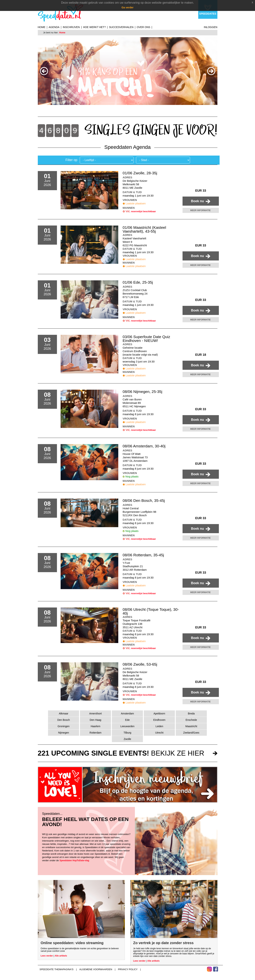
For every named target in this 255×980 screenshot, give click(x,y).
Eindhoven (159, 720)
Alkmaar (64, 714)
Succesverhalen (121, 27)
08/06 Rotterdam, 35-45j (143, 555)
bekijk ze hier (121, 753)
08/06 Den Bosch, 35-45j (144, 500)
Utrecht (159, 733)
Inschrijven (71, 27)
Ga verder (127, 7)
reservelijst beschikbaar (143, 211)
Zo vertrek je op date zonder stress (163, 943)
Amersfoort (95, 714)
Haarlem (96, 726)
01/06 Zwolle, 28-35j (140, 173)
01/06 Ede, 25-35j (138, 282)
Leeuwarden (127, 726)
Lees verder (47, 956)
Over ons (143, 27)
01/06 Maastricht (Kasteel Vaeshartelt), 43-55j (144, 229)
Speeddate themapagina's (57, 969)
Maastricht (191, 726)
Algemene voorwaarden (96, 969)
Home (42, 27)
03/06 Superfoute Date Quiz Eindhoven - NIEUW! (146, 339)
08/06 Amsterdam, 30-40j (144, 446)
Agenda (54, 27)
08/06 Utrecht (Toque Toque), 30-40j (151, 611)
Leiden (159, 726)
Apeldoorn (159, 714)
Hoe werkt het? (94, 27)
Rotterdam (95, 733)
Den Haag (96, 720)
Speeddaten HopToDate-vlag (74, 861)
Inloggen (211, 27)
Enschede (191, 720)
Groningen (63, 726)
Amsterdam (127, 714)
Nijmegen (64, 733)
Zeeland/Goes (191, 733)
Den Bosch (64, 720)
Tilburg (127, 733)
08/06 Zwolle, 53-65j (140, 664)
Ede (127, 720)
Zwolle (127, 739)
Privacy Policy (128, 969)
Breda (191, 714)
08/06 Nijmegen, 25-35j (142, 392)
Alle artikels (61, 956)
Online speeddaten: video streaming (72, 943)
